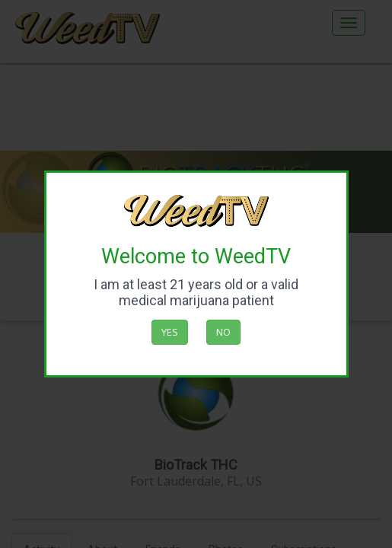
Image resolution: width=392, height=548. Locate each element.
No (223, 332)
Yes (170, 332)
